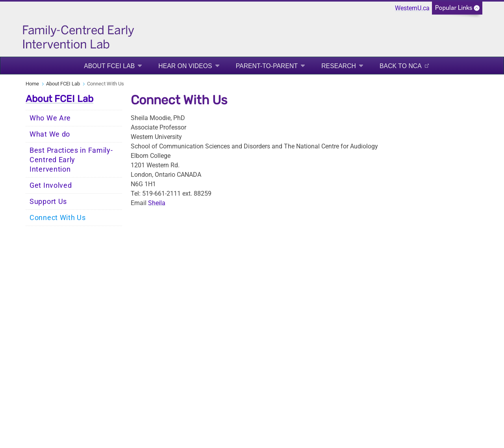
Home (32, 84)
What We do (50, 134)
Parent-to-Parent (267, 66)
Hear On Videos (185, 66)
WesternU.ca (412, 8)
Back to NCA (401, 66)
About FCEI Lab (109, 66)
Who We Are (50, 118)
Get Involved (51, 185)
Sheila (157, 203)
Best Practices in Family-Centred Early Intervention (71, 160)
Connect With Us (58, 218)
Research (339, 66)
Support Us (48, 202)
